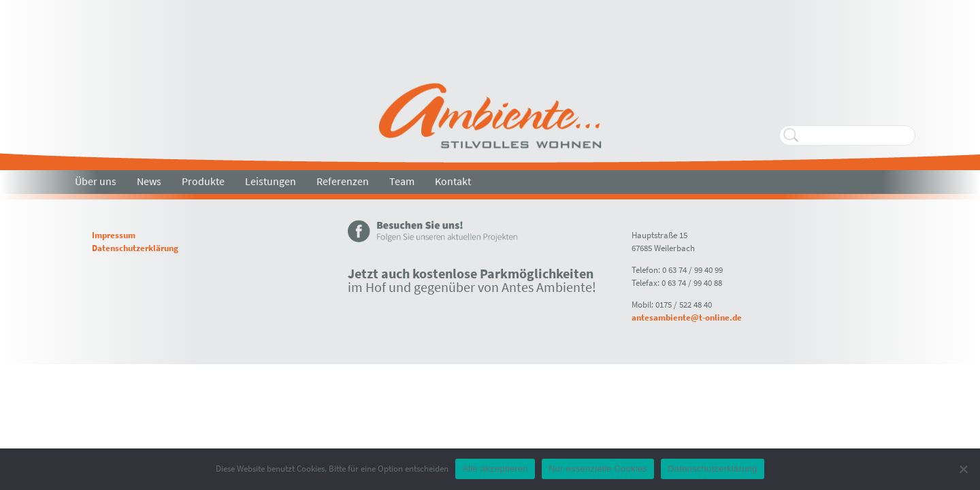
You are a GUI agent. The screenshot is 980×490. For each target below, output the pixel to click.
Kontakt (453, 181)
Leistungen (271, 181)
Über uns (96, 181)
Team (402, 181)
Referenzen (343, 181)
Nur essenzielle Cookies (598, 469)
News (149, 181)
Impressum (114, 235)
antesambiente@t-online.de (687, 317)
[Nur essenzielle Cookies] (963, 469)
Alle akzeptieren (495, 469)
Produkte (203, 181)
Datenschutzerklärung (135, 248)
